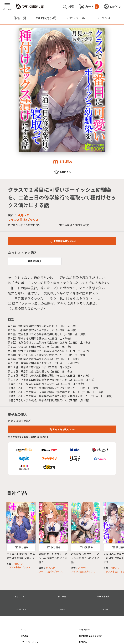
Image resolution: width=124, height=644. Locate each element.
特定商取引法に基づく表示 (91, 636)
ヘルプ (24, 629)
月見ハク (23, 215)
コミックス (103, 18)
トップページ (21, 596)
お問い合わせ (85, 629)
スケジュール (75, 18)
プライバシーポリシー (31, 642)
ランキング (103, 609)
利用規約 (83, 642)
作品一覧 (20, 18)
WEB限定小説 (46, 18)
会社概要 (25, 636)
